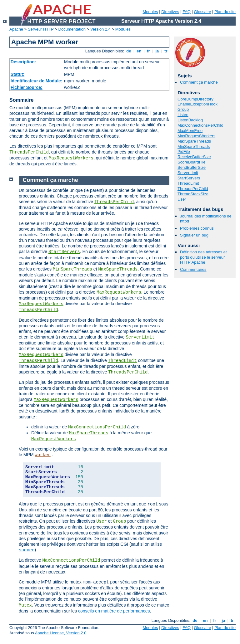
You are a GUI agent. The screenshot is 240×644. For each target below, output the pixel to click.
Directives (170, 12)
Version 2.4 (100, 29)
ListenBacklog (190, 120)
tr (166, 51)
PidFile (184, 151)
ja (157, 51)
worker (42, 455)
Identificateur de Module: (37, 81)
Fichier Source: (27, 87)
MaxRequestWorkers (71, 158)
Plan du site (225, 12)
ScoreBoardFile (192, 162)
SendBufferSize (192, 167)
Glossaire (203, 12)
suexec (27, 550)
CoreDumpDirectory (195, 99)
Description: (23, 62)
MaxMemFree (190, 131)
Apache (16, 29)
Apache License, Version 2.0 (61, 633)
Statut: (17, 74)
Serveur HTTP (41, 29)
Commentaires (193, 269)
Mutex (25, 605)
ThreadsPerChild (29, 152)
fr (149, 51)
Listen (183, 115)
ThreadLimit (188, 183)
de (129, 51)
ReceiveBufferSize (194, 157)
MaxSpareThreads (194, 141)
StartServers (189, 178)
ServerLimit (188, 173)
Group (183, 109)
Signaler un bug (194, 235)
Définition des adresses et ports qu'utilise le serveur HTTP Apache (203, 257)
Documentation (72, 29)
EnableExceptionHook (197, 104)
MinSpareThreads (194, 146)
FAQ (187, 12)
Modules (150, 12)
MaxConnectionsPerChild (200, 125)
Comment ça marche (199, 82)
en (139, 51)
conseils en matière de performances (114, 611)
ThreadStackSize (193, 194)
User (182, 199)
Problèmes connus (197, 228)
